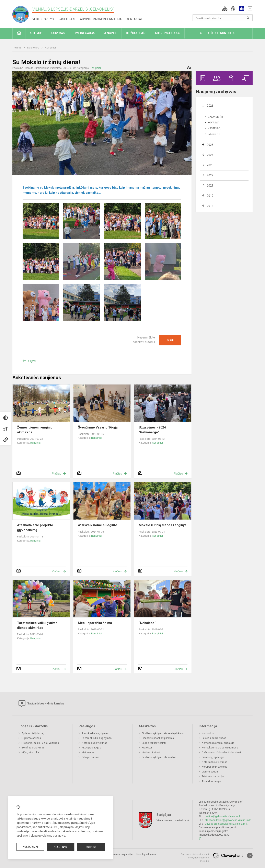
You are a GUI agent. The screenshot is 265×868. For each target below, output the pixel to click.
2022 (210, 175)
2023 (210, 165)
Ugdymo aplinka (31, 738)
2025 (210, 145)
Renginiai (50, 48)
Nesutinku (60, 847)
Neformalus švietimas (94, 743)
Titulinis (17, 48)
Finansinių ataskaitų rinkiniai (158, 738)
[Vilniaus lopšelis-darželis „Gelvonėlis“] (22, 13)
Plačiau (57, 474)
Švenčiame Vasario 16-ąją (98, 427)
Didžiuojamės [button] (136, 33)
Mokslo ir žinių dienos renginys (163, 525)
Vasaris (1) (215, 128)
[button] (225, 9)
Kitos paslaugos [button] (168, 33)
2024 (210, 155)
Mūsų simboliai (31, 752)
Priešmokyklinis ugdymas (97, 738)
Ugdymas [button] (58, 33)
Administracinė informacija (101, 19)
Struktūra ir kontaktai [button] (218, 33)
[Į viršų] (250, 856)
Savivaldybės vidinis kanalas (41, 704)
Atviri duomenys (211, 781)
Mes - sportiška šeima (95, 623)
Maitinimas (88, 752)
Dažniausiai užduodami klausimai (221, 752)
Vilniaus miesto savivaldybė (173, 820)
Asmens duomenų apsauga (218, 743)
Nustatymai (30, 847)
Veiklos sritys (43, 19)
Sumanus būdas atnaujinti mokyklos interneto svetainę (195, 858)
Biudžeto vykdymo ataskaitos (159, 757)
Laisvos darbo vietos (214, 738)
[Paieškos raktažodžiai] (223, 18)
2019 (210, 196)
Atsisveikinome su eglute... (99, 525)
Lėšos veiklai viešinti (154, 743)
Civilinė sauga (210, 772)
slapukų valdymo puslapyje (48, 836)
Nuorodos (208, 733)
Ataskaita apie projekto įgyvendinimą (35, 528)
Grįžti (32, 361)
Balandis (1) (215, 117)
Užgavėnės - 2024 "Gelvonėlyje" (152, 430)
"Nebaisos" (147, 623)
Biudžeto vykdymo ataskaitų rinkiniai (163, 733)
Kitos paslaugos (91, 748)
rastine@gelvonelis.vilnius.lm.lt (223, 816)
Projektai (147, 748)
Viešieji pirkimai (151, 752)
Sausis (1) (214, 134)
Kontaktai (134, 19)
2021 (210, 186)
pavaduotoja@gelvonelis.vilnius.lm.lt (226, 824)
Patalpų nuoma (90, 757)
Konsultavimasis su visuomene (220, 748)
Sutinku (91, 847)
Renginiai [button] (110, 33)
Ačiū (170, 340)
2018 (210, 206)
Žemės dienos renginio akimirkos (35, 430)
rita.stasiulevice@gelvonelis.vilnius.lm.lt (228, 820)
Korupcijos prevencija (214, 767)
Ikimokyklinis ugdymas (95, 733)
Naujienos (33, 48)
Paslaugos (67, 19)
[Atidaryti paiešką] (248, 18)
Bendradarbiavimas (33, 748)
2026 (210, 106)
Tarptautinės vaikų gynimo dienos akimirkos (37, 625)
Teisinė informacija (213, 776)
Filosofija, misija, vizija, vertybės (40, 743)
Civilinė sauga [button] (84, 33)
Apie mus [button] (36, 33)
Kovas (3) (214, 123)
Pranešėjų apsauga (213, 757)
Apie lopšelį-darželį (33, 733)
